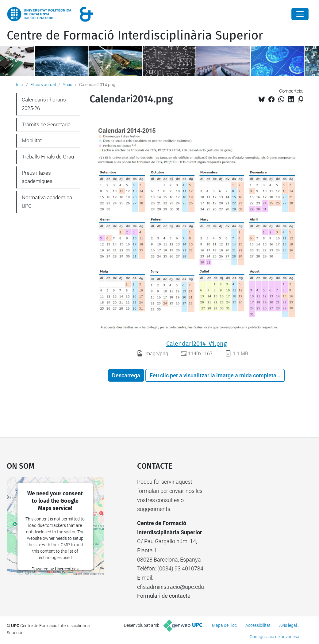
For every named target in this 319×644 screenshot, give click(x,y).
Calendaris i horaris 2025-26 (44, 104)
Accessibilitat (258, 625)
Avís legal (288, 625)
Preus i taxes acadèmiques (37, 177)
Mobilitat (32, 140)
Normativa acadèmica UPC (47, 202)
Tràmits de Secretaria (46, 124)
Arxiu (67, 85)
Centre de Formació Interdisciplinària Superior (135, 36)
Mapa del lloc (224, 625)
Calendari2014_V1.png (196, 344)
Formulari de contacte (164, 596)
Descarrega (126, 375)
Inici (20, 85)
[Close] (300, 14)
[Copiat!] (300, 99)
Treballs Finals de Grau (48, 157)
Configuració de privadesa (275, 637)
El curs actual (43, 85)
